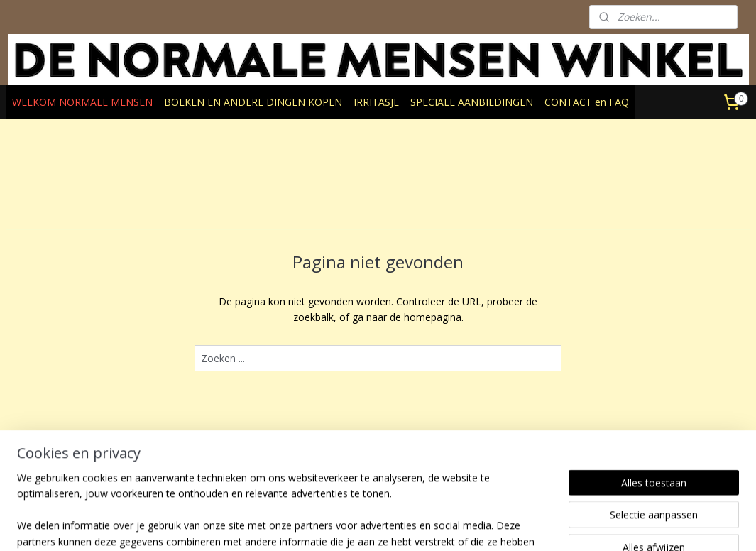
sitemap (345, 525)
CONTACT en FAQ (587, 102)
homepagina (433, 317)
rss (374, 525)
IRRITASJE (376, 102)
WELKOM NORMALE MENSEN (82, 102)
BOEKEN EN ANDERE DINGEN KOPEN (253, 102)
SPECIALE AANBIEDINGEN (472, 102)
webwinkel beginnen (429, 525)
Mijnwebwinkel (553, 525)
